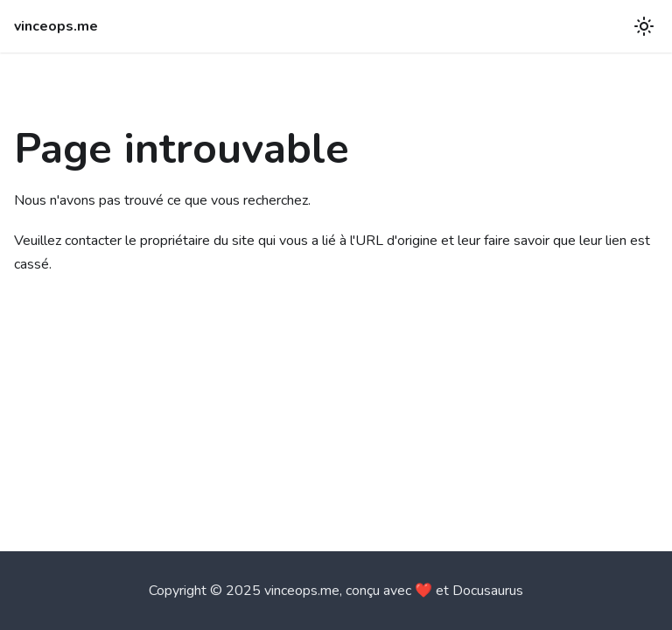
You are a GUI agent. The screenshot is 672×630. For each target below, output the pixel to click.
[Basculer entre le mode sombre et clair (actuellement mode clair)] (644, 26)
